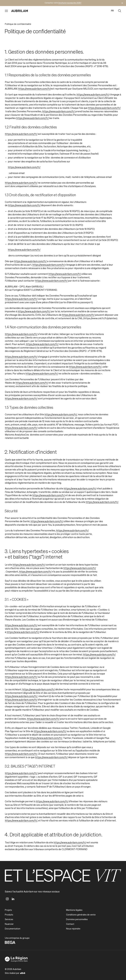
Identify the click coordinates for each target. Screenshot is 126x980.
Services (9, 920)
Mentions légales (74, 910)
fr (112, 11)
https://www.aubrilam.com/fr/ (34, 89)
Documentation (13, 929)
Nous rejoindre (73, 929)
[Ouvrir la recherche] (120, 11)
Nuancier (9, 924)
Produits (9, 915)
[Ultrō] (23, 973)
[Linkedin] (13, 899)
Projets (8, 910)
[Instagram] (7, 899)
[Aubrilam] (20, 11)
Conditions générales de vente (81, 915)
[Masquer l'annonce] (122, 3)
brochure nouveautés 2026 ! (70, 3)
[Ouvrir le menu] (6, 11)
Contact (70, 924)
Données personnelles (77, 920)
